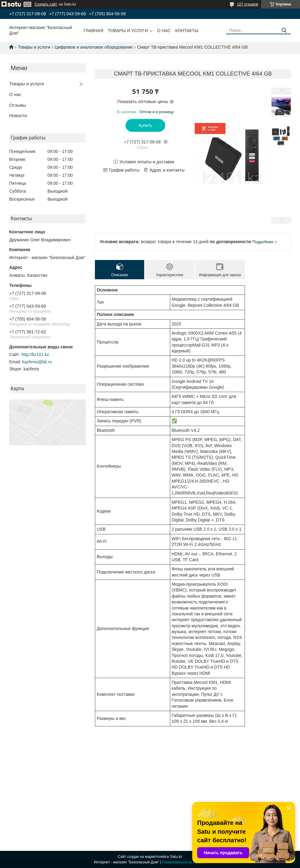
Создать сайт (46, 4)
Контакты (187, 31)
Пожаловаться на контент (184, 862)
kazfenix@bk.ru (37, 362)
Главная (93, 31)
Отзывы (18, 105)
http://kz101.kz (35, 354)
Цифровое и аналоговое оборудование (94, 47)
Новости (18, 115)
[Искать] (284, 30)
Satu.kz (176, 857)
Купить (145, 125)
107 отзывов (247, 4)
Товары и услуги (128, 31)
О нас (164, 31)
